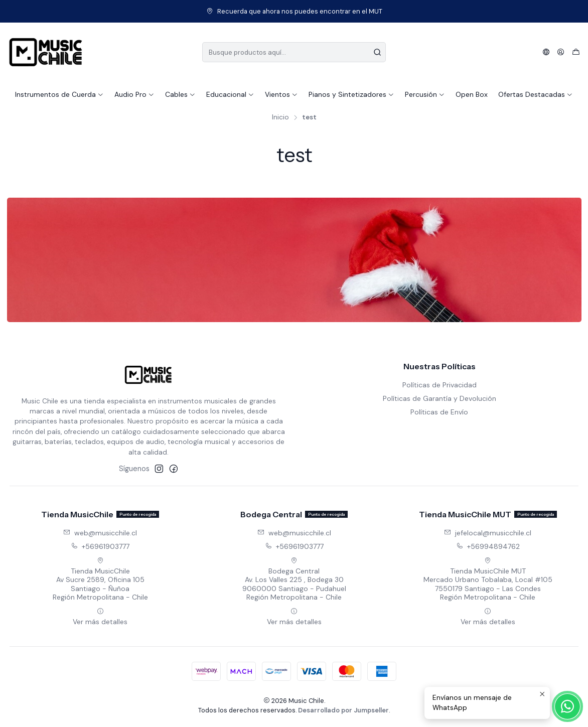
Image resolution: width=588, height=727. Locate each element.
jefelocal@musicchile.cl (488, 533)
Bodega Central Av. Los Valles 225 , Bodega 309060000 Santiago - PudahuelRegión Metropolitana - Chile (294, 579)
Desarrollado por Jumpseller (343, 710)
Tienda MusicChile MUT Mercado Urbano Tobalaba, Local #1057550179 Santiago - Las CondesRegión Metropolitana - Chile (488, 579)
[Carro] (576, 52)
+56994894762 (488, 546)
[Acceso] (561, 52)
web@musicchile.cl (100, 533)
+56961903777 (100, 546)
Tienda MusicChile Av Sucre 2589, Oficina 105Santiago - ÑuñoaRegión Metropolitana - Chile (100, 579)
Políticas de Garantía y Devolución (439, 398)
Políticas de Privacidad (439, 385)
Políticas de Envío (439, 412)
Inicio (280, 117)
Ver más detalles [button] (100, 617)
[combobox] (294, 52)
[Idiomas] (546, 52)
